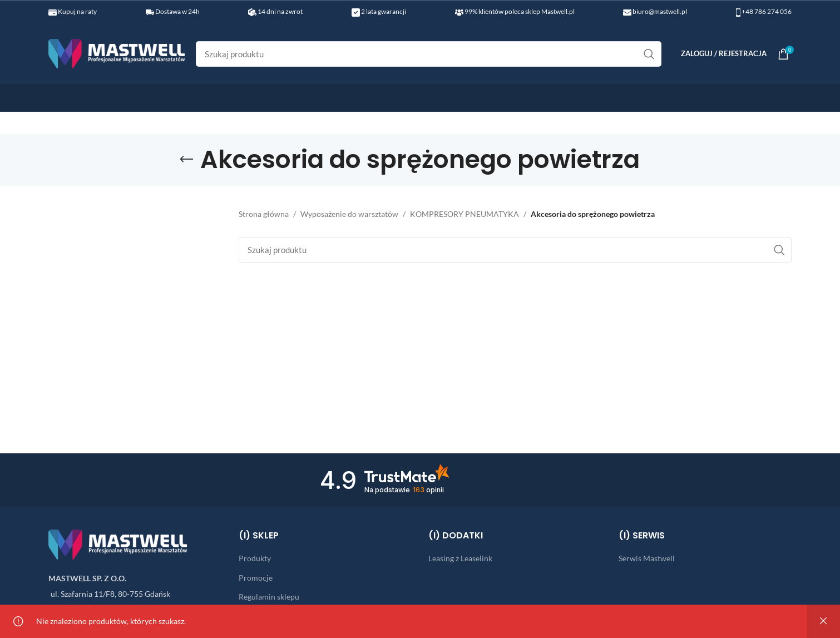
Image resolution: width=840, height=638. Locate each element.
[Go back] (186, 160)
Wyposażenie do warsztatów (349, 214)
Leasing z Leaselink (460, 558)
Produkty (255, 558)
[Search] (429, 54)
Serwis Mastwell (647, 558)
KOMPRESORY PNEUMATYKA (465, 214)
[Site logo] (117, 53)
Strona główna (264, 214)
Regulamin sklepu (269, 597)
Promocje (256, 578)
